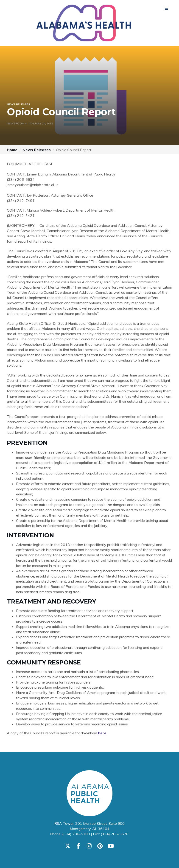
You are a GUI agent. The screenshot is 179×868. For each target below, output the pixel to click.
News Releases (37, 150)
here (102, 733)
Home (12, 150)
